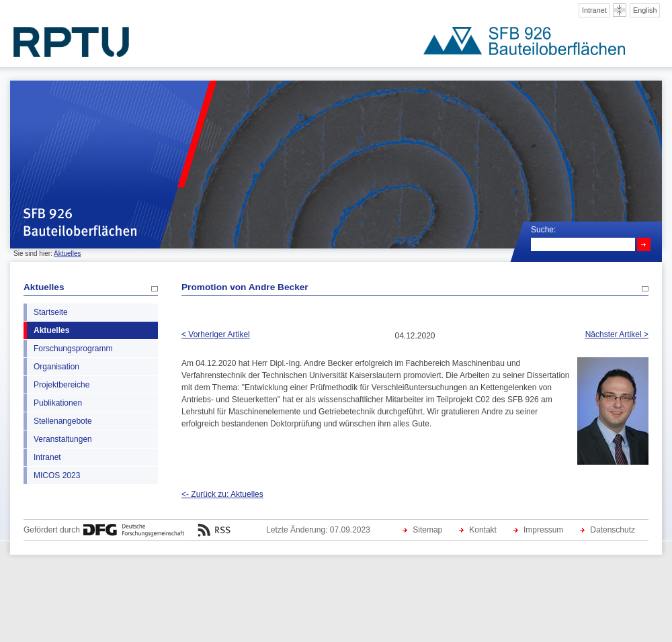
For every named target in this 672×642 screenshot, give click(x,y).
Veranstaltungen (63, 439)
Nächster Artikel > (617, 334)
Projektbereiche (61, 385)
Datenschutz (613, 530)
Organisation (56, 367)
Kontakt (483, 530)
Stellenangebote (63, 421)
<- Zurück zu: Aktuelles (222, 494)
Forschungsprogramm (73, 349)
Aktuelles (68, 254)
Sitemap (427, 530)
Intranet (594, 10)
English (645, 10)
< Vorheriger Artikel (216, 334)
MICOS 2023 (57, 475)
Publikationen (58, 403)
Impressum (543, 530)
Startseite (51, 312)
